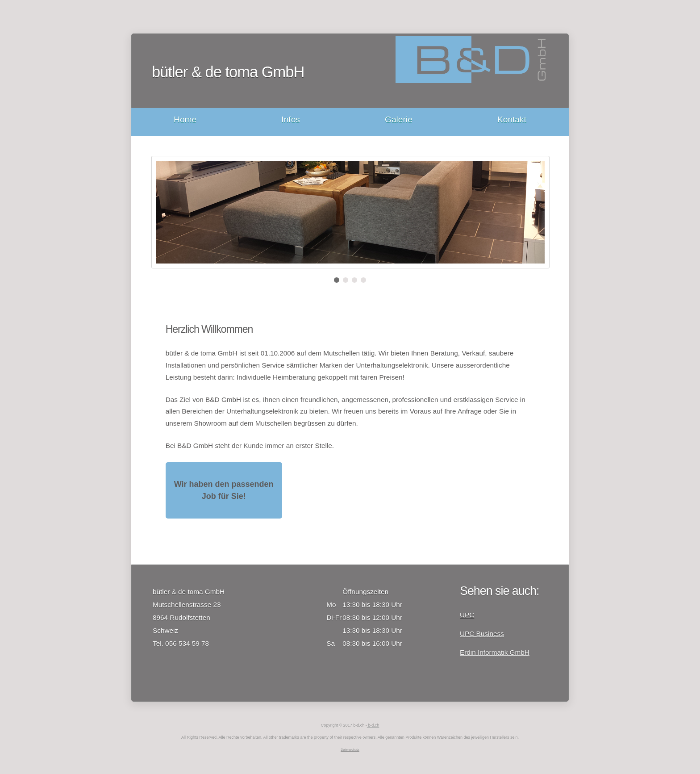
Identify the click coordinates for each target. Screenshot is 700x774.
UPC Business (482, 634)
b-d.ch (373, 725)
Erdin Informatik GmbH (495, 652)
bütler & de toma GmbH (228, 72)
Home (185, 119)
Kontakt (512, 119)
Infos (291, 119)
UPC (467, 615)
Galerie (399, 119)
